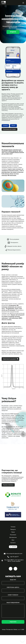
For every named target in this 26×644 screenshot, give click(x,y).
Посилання (13, 535)
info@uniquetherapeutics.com (13, 554)
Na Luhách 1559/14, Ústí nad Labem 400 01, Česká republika (13, 561)
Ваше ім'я (13, 580)
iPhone (13, 126)
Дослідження (13, 537)
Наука (13, 532)
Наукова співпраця (8, 485)
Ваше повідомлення (13, 603)
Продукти (13, 32)
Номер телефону (13, 595)
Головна (13, 527)
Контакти (13, 543)
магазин (14, 547)
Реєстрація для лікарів (9, 129)
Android (5, 126)
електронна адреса (13, 587)
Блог (13, 540)
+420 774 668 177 (13, 557)
